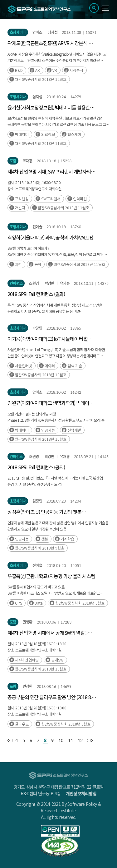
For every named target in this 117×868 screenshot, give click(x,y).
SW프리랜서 (51, 199)
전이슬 (37, 227)
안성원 (28, 686)
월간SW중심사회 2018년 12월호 (41, 79)
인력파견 (80, 199)
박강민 (49, 283)
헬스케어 (74, 134)
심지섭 (53, 32)
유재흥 (28, 161)
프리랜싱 (22, 199)
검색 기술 (75, 366)
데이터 (50, 366)
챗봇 (45, 539)
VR (55, 70)
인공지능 (48, 430)
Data (39, 603)
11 (71, 740)
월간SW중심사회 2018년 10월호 (41, 375)
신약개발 (74, 430)
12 (80, 740)
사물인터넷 (24, 366)
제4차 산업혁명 (27, 660)
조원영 (34, 283)
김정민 (37, 501)
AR (38, 70)
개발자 (20, 208)
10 (61, 740)
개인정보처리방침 (81, 793)
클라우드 (22, 724)
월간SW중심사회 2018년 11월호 (41, 143)
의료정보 (48, 134)
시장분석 (76, 70)
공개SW (57, 660)
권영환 (28, 622)
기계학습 (67, 539)
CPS (19, 603)
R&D (19, 70)
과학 (18, 264)
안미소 (37, 32)
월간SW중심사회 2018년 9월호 (40, 548)
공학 (38, 264)
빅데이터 (22, 134)
